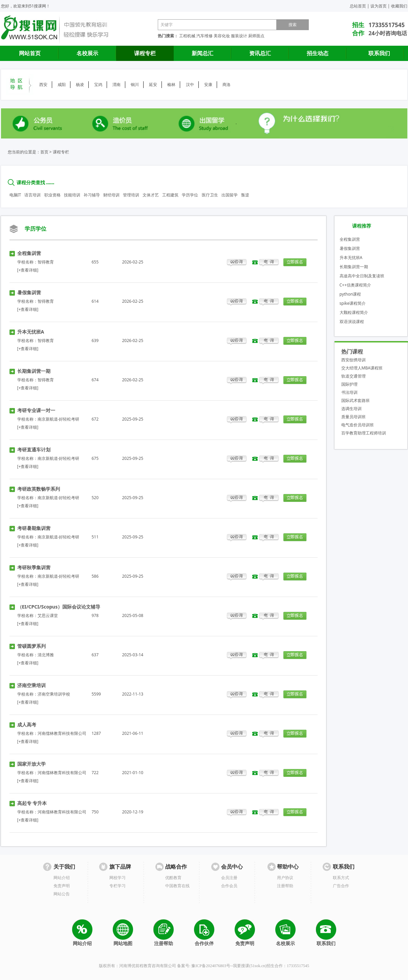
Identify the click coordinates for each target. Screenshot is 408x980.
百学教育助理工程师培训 (364, 433)
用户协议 (285, 878)
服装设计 (239, 36)
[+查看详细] (28, 270)
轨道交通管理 (353, 376)
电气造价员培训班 (358, 425)
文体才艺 (151, 195)
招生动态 (318, 53)
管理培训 (131, 195)
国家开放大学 (31, 764)
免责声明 (62, 886)
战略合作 (176, 867)
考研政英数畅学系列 (39, 489)
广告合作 (341, 886)
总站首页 (358, 6)
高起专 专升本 (32, 803)
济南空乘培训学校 (54, 694)
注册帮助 (285, 886)
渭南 (116, 84)
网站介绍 (62, 878)
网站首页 (30, 53)
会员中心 (232, 867)
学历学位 (190, 195)
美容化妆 (222, 36)
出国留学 (230, 195)
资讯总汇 (260, 53)
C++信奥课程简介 (355, 285)
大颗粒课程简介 (354, 312)
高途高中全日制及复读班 (362, 276)
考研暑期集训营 (34, 528)
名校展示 (87, 53)
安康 (208, 84)
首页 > (46, 152)
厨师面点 (256, 36)
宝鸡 (98, 84)
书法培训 (349, 392)
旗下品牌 (120, 867)
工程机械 (187, 36)
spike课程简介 (353, 303)
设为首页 (379, 6)
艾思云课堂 (48, 615)
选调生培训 (351, 409)
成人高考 (27, 725)
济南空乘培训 (31, 685)
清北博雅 (46, 655)
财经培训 (111, 195)
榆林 (171, 84)
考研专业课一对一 (36, 410)
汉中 (190, 84)
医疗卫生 (210, 195)
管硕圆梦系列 (31, 646)
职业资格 (52, 195)
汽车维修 (205, 36)
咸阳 (62, 84)
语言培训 (33, 195)
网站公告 (62, 894)
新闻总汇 (202, 53)
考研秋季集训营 (34, 567)
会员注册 (229, 878)
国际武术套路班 (356, 400)
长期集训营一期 (34, 371)
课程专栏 (145, 53)
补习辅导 (92, 195)
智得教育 (46, 262)
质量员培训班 (353, 417)
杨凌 (80, 84)
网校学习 (117, 878)
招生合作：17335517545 (288, 966)
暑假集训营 (29, 292)
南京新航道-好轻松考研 (59, 419)
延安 (153, 84)
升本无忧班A (31, 332)
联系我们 (379, 53)
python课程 (350, 294)
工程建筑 (170, 195)
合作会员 (229, 886)
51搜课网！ (40, 6)
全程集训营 (29, 253)
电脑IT (15, 195)
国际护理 (349, 384)
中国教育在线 (177, 886)
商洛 (227, 84)
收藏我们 (399, 6)
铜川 (135, 84)
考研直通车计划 (34, 450)
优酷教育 (173, 878)
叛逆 (245, 195)
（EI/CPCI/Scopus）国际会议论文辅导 (59, 607)
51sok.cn (258, 966)
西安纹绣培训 (353, 360)
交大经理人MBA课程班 (362, 368)
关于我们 (64, 867)
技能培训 (72, 195)
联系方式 (341, 878)
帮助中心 (288, 867)
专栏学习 (117, 886)
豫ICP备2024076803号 (211, 966)
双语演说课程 (352, 322)
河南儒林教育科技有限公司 (62, 733)
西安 (43, 84)
